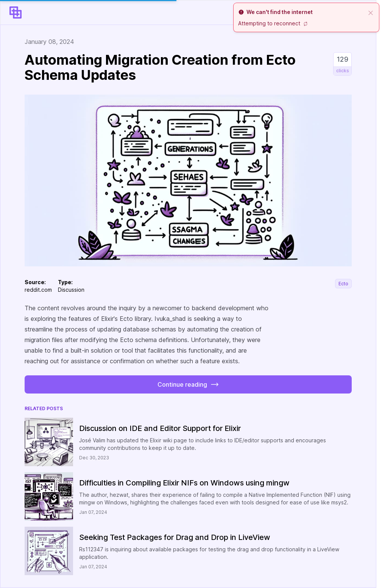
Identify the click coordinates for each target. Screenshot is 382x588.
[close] (371, 12)
